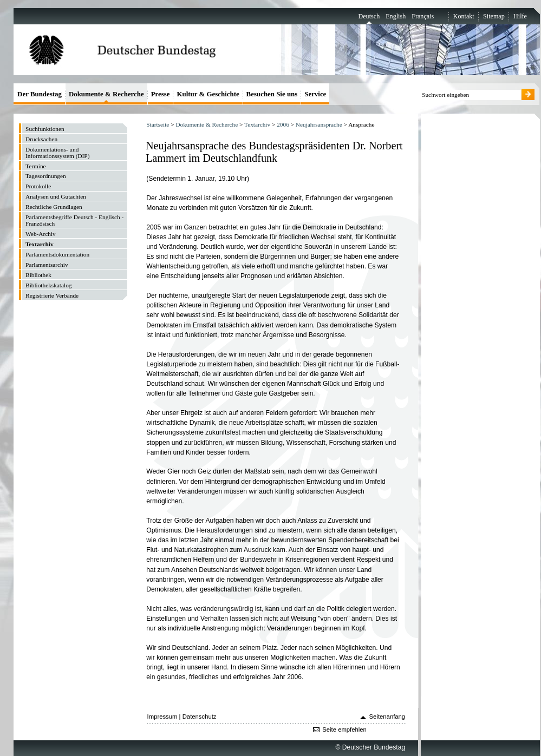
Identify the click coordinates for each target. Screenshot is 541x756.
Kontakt (464, 16)
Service (315, 94)
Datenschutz (200, 716)
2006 (283, 124)
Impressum (162, 716)
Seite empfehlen (344, 729)
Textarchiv (257, 124)
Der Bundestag (40, 94)
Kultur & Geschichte (208, 94)
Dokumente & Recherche (207, 124)
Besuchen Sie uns (272, 94)
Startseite (158, 124)
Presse (161, 94)
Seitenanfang (387, 716)
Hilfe (520, 16)
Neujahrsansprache (319, 124)
